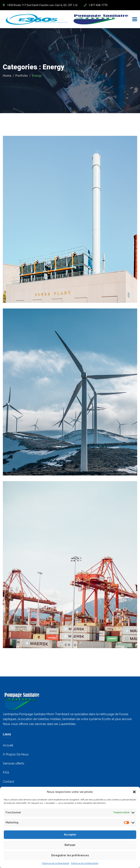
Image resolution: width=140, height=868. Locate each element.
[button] (134, 792)
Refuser (70, 845)
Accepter (70, 835)
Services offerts (14, 763)
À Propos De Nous (16, 754)
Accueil (8, 745)
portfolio (22, 76)
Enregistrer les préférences (70, 855)
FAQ (6, 773)
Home (7, 76)
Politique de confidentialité (56, 863)
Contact (9, 782)
